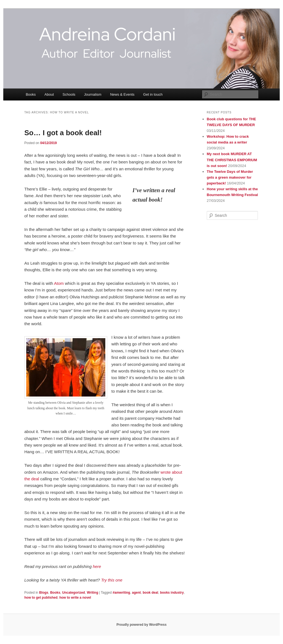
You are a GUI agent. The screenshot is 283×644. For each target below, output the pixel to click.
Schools (69, 94)
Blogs (44, 593)
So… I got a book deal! (63, 133)
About (49, 94)
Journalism (93, 94)
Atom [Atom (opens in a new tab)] (59, 283)
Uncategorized (74, 593)
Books (31, 94)
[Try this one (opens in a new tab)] (112, 580)
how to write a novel (75, 598)
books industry (172, 593)
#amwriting (121, 593)
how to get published (41, 598)
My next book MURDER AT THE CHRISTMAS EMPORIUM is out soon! (232, 160)
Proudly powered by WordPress (141, 625)
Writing (92, 593)
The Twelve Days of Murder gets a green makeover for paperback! (230, 177)
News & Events (122, 94)
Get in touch (153, 94)
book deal (150, 593)
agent (137, 593)
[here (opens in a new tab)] (97, 566)
